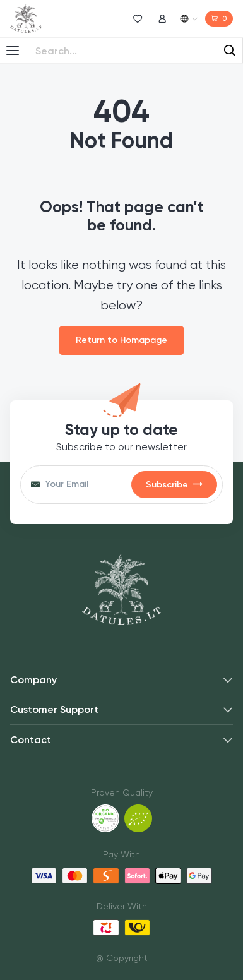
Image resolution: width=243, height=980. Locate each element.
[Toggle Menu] (13, 51)
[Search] (230, 51)
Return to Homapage (121, 340)
